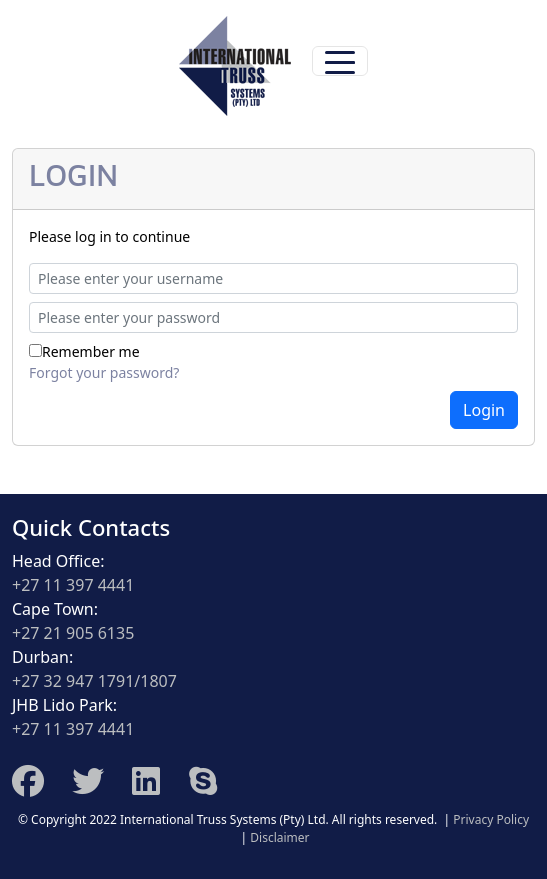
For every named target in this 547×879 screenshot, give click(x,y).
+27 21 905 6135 (73, 633)
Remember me (91, 351)
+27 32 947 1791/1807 (94, 681)
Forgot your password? (104, 372)
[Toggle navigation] (340, 61)
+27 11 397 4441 (73, 585)
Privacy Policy (491, 819)
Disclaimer (279, 837)
